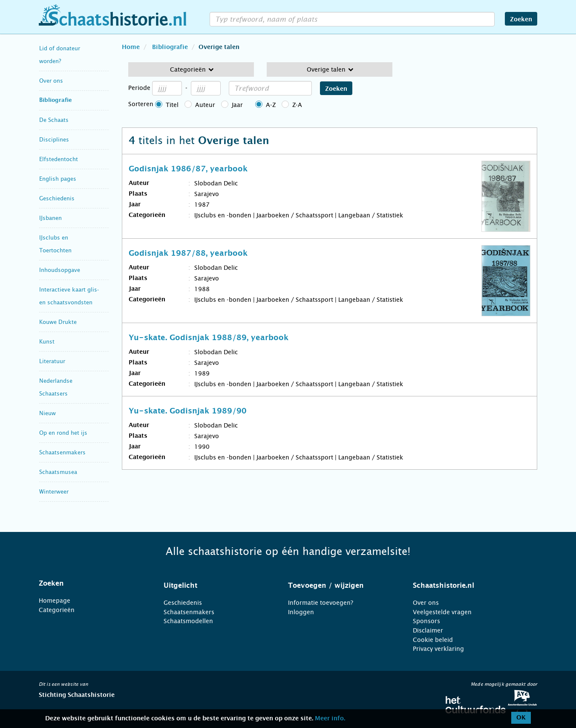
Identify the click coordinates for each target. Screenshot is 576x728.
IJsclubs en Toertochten (55, 244)
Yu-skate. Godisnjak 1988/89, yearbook (209, 338)
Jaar (237, 105)
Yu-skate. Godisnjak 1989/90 (188, 411)
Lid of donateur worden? (60, 55)
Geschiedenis (57, 198)
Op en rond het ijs (63, 433)
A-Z (271, 105)
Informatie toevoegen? (321, 603)
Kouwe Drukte (58, 322)
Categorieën (57, 610)
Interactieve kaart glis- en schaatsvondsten (69, 296)
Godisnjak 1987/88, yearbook (188, 254)
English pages (58, 179)
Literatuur (52, 361)
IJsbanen (50, 218)
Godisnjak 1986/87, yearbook (188, 169)
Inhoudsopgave (60, 270)
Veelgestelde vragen (442, 612)
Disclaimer (428, 630)
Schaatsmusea (58, 472)
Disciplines (54, 140)
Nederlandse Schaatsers (56, 387)
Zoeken (521, 20)
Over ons (51, 81)
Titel (172, 105)
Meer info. (330, 719)
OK (521, 718)
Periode (139, 88)
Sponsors (426, 621)
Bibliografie (56, 100)
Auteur (205, 105)
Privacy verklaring (438, 649)
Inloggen (301, 612)
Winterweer (54, 492)
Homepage (55, 601)
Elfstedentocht (59, 159)
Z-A (297, 105)
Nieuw (48, 413)
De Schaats (54, 120)
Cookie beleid (433, 640)
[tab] (91, 584)
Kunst (47, 342)
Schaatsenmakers (62, 452)
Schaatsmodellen (188, 621)
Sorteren (141, 104)
